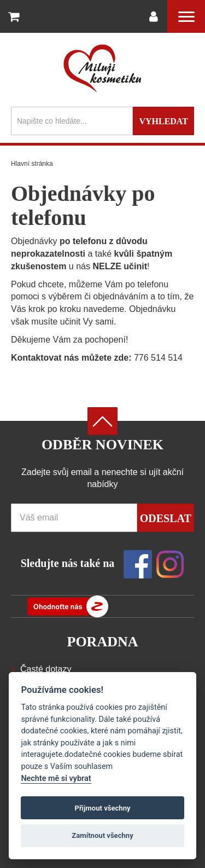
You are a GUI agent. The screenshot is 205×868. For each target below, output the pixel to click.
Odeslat (166, 518)
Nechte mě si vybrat (56, 779)
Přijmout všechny (102, 808)
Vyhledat (163, 121)
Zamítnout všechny (102, 835)
